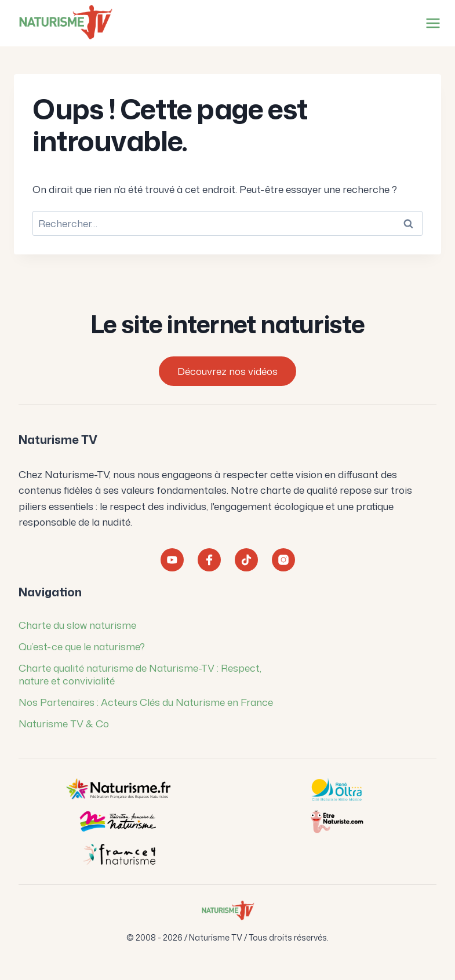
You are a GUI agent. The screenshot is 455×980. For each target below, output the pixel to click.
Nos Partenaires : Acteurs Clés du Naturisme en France (146, 702)
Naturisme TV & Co (64, 723)
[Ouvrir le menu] (431, 23)
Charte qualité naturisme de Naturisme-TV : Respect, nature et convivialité (140, 674)
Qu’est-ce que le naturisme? (82, 646)
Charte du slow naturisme (77, 625)
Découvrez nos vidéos (227, 371)
